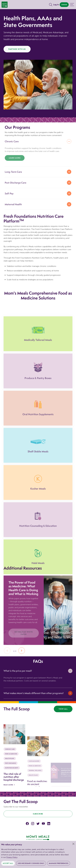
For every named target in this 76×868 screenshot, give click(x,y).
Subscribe (38, 814)
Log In (56, 5)
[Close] (73, 844)
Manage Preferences (59, 863)
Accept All (8, 863)
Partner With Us (17, 49)
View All (63, 709)
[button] (22, 651)
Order (64, 5)
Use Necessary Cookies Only (31, 863)
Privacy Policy (12, 857)
